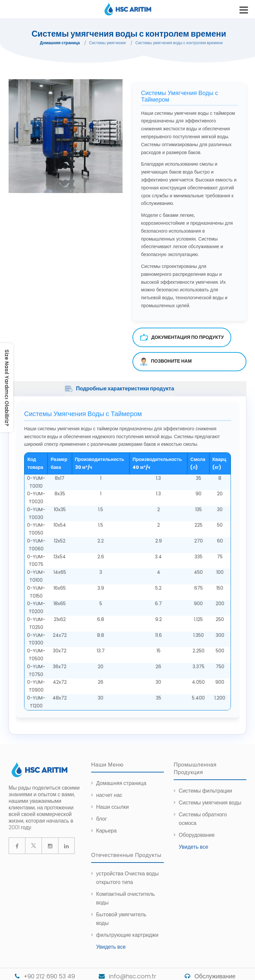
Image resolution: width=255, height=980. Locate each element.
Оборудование (197, 835)
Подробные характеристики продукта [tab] (119, 389)
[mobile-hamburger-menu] (244, 10)
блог (102, 819)
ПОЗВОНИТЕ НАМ (166, 362)
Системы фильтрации (205, 791)
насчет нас (109, 795)
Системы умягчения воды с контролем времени (179, 43)
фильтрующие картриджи (127, 935)
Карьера (106, 831)
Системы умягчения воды (210, 803)
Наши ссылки (112, 807)
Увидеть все (193, 847)
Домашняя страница (60, 43)
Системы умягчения (108, 43)
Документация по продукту (182, 337)
